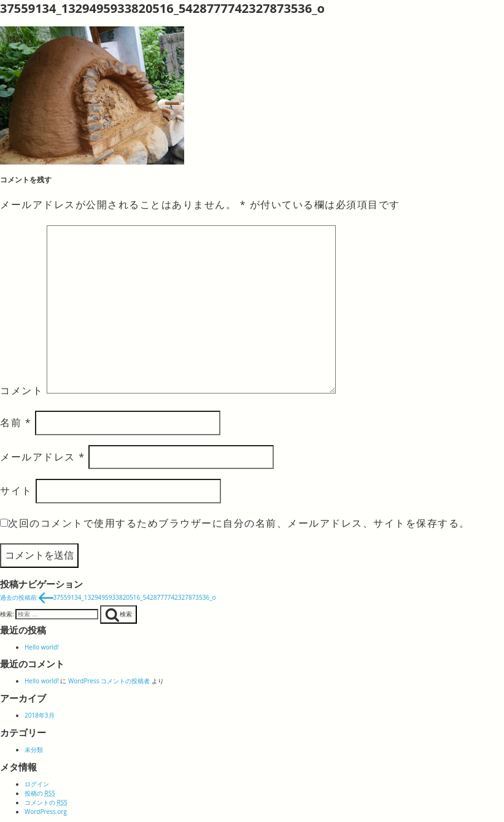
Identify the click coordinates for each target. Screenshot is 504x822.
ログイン (37, 784)
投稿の (40, 793)
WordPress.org (46, 812)
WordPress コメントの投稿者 (109, 681)
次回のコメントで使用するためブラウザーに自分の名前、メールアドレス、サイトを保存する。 (239, 523)
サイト (16, 490)
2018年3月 (40, 715)
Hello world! (42, 647)
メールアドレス (42, 457)
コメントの (46, 802)
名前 (16, 422)
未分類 (34, 750)
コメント (21, 390)
